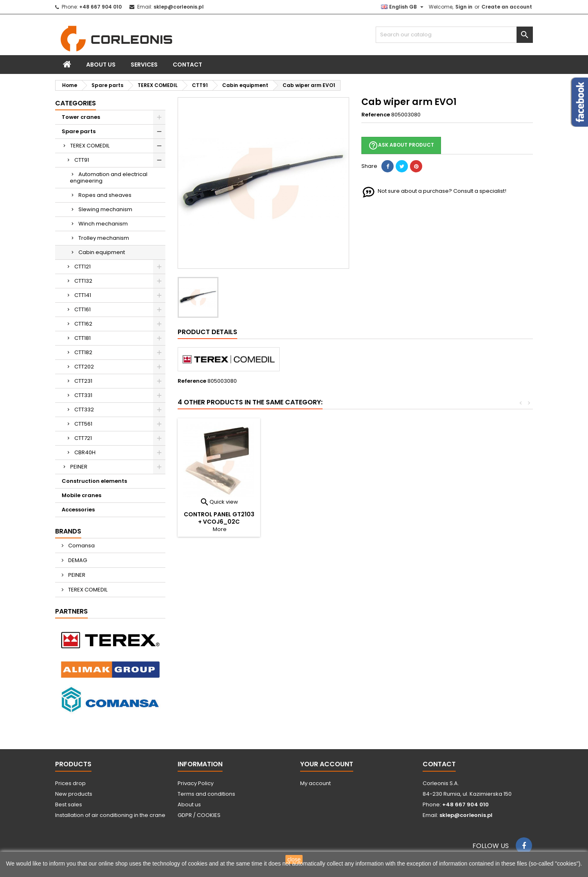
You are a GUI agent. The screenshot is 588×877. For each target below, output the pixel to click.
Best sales (69, 804)
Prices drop (70, 783)
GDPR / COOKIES (199, 815)
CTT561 (83, 424)
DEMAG (77, 560)
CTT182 (83, 352)
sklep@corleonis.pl (179, 7)
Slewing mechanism (105, 209)
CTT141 (83, 295)
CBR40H (85, 452)
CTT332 (84, 409)
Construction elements (94, 481)
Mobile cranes (81, 495)
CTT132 (83, 281)
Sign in (464, 7)
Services (144, 65)
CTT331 (83, 395)
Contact (187, 65)
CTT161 (82, 309)
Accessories (78, 510)
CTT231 (83, 381)
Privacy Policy (196, 783)
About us (101, 65)
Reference (376, 115)
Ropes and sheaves (105, 195)
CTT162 (83, 324)
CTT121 (82, 267)
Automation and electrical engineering (109, 177)
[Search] (454, 35)
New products (74, 794)
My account (315, 783)
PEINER (79, 467)
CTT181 (82, 338)
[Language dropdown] (403, 7)
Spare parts (79, 131)
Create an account (507, 7)
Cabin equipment (102, 252)
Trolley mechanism (104, 238)
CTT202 (84, 367)
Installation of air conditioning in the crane (110, 815)
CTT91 (82, 160)
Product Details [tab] (207, 332)
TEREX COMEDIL (90, 146)
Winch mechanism (103, 224)
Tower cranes (81, 117)
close (294, 859)
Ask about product (401, 145)
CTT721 (83, 438)
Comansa (81, 546)
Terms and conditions (206, 794)
